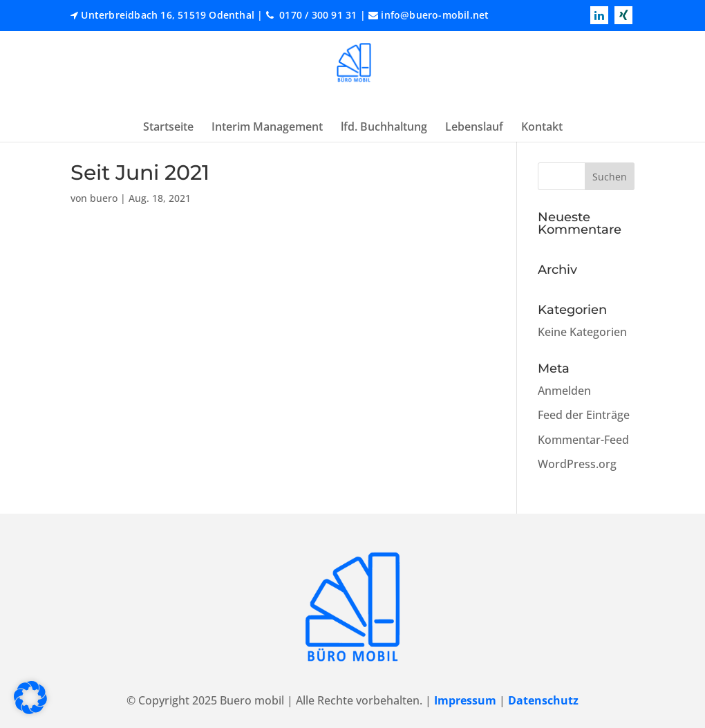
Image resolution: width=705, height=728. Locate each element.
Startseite (168, 127)
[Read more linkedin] (599, 15)
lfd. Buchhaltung (384, 127)
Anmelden (564, 391)
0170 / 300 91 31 (317, 15)
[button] (30, 698)
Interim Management (267, 127)
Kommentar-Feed (583, 440)
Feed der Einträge (584, 415)
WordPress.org (577, 464)
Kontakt (542, 127)
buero (104, 198)
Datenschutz (543, 700)
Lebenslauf (474, 127)
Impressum (465, 700)
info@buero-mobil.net (435, 15)
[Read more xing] (623, 15)
